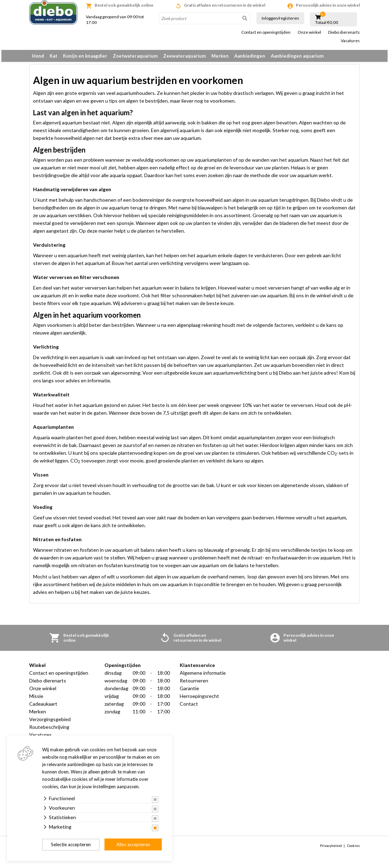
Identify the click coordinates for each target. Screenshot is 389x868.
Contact (189, 708)
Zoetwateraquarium (135, 56)
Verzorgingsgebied (50, 723)
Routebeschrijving (49, 731)
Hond (38, 56)
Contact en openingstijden (266, 32)
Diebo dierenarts (344, 32)
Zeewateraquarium (184, 56)
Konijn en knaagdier (85, 56)
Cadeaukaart (43, 708)
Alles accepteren (133, 844)
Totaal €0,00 (327, 22)
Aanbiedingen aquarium (297, 56)
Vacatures (350, 41)
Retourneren (194, 684)
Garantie (189, 692)
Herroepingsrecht (199, 700)
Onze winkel (309, 32)
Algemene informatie (203, 677)
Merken (220, 56)
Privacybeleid (331, 849)
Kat (53, 56)
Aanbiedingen (250, 56)
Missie (36, 700)
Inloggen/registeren (280, 18)
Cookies (353, 849)
